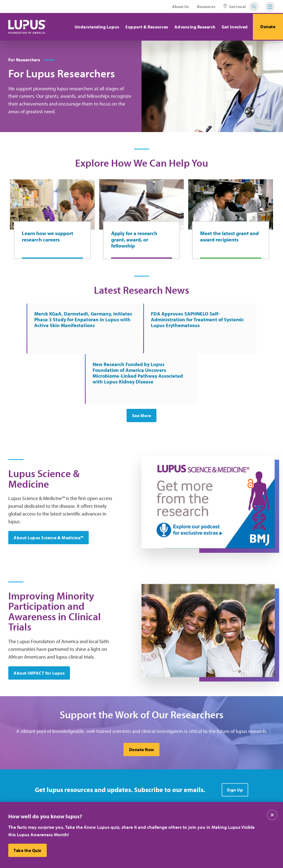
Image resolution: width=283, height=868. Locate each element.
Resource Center (103, 800)
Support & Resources (145, 27)
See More (142, 367)
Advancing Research (193, 27)
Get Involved (233, 27)
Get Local (235, 6)
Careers (141, 778)
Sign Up (235, 746)
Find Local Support (151, 800)
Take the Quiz (28, 850)
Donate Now (142, 706)
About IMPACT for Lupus (39, 628)
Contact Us (98, 789)
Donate (267, 27)
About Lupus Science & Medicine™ (49, 490)
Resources (206, 6)
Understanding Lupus (95, 27)
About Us (180, 6)
